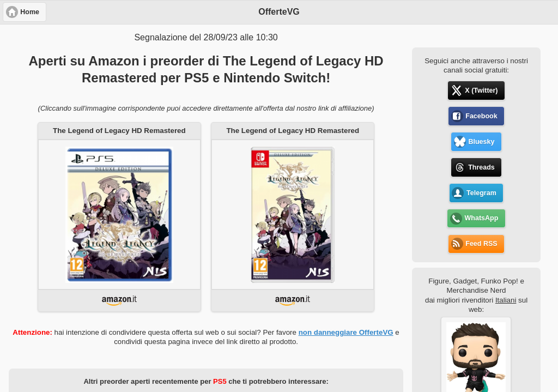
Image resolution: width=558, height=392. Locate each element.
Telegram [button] (481, 193)
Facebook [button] (481, 116)
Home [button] (30, 12)
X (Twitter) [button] (481, 91)
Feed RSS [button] (481, 244)
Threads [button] (481, 167)
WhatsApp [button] (482, 218)
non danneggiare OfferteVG (346, 332)
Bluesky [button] (481, 142)
